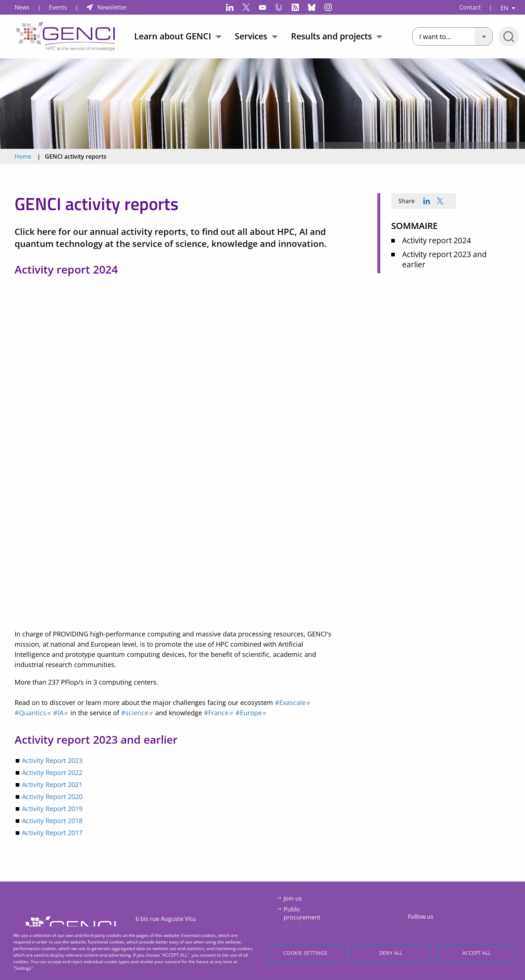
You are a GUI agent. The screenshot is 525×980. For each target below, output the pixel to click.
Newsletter (115, 7)
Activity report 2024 (437, 240)
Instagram (328, 7)
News (22, 7)
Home (23, 156)
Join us (293, 898)
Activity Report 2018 (52, 821)
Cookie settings (305, 953)
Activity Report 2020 (52, 797)
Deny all (391, 953)
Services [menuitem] (251, 36)
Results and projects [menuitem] (331, 36)
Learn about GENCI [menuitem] (173, 36)
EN (504, 8)
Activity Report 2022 (52, 772)
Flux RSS (295, 7)
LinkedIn (230, 7)
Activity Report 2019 (52, 809)
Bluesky (312, 7)
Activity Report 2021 (52, 785)
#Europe (251, 713)
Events (58, 7)
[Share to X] (440, 201)
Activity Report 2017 (52, 833)
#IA (61, 713)
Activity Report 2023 (52, 760)
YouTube (262, 7)
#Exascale (293, 702)
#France (219, 713)
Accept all (477, 953)
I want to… (435, 36)
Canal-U (279, 7)
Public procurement (302, 913)
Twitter (246, 7)
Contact (470, 7)
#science (137, 713)
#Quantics (33, 713)
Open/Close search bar (509, 36)
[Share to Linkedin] (427, 201)
